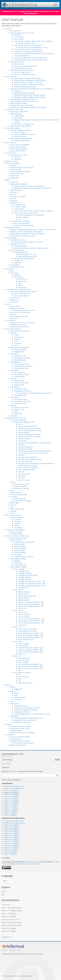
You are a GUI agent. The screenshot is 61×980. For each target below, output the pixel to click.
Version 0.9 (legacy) (10, 852)
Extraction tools (19, 381)
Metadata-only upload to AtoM (24, 259)
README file (22, 281)
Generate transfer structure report (29, 428)
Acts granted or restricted (22, 673)
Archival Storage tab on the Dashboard (31, 215)
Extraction (13, 379)
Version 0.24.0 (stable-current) (14, 821)
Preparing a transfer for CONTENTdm (22, 323)
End (19, 681)
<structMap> (18, 528)
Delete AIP (17, 263)
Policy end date (23, 646)
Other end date (23, 662)
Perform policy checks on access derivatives (33, 453)
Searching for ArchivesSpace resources (27, 708)
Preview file (18, 699)
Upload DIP (14, 201)
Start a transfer (19, 64)
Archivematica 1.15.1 (13, 754)
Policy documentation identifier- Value (31, 650)
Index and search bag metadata (20, 126)
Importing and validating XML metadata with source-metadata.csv (32, 89)
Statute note (22, 608)
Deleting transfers (16, 730)
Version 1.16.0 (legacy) (11, 790)
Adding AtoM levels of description (25, 720)
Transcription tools (20, 399)
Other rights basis (24, 658)
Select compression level (26, 470)
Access (8, 304)
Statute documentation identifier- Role (31, 606)
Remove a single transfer (22, 72)
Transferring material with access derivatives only (30, 58)
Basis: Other (18, 656)
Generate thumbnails (25, 449)
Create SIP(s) (22, 441)
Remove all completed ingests (24, 225)
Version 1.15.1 (9, 916)
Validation (13, 405)
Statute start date (24, 598)
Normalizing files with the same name (22, 236)
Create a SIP (14, 182)
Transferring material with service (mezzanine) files (31, 60)
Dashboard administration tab (16, 418)
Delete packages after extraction (25, 134)
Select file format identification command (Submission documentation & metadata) (36, 464)
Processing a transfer (17, 62)
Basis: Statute (18, 590)
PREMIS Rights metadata (18, 567)
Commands (18, 343)
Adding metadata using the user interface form (30, 186)
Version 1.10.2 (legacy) (11, 803)
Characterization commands (23, 366)
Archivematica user (20, 565)
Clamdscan (18, 159)
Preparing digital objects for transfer (22, 33)
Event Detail (14, 370)
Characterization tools (21, 364)
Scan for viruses (11, 153)
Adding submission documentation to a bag (33, 47)
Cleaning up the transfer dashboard (22, 70)
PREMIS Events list (16, 540)
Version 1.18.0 (11, 908)
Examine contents (20, 136)
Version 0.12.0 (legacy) (11, 846)
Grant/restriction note (25, 683)
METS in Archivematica (13, 515)
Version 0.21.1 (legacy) (11, 827)
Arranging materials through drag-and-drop (28, 718)
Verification (13, 416)
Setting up (17, 91)
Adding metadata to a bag (27, 43)
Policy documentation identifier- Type (30, 648)
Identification (14, 354)
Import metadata (11, 76)
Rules (16, 345)
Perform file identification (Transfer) (30, 430)
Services (12, 950)
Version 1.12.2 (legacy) (11, 799)
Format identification (21, 548)
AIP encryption (15, 265)
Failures (12, 490)
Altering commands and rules (20, 348)
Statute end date (24, 600)
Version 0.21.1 (9, 931)
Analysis (12, 691)
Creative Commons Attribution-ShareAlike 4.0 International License (30, 863)
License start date (24, 615)
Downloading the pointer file (28, 256)
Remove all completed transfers (25, 74)
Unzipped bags (19, 116)
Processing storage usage (18, 495)
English (5, 881)
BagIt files (17, 275)
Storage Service (23, 217)
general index (13, 771)
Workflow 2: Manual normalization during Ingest (26, 232)
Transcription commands (22, 401)
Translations (10, 735)
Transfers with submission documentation (28, 45)
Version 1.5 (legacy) (10, 813)
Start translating (15, 739)
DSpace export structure (18, 147)
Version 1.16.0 (9, 913)
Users (12, 507)
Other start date (23, 660)
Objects (21, 285)
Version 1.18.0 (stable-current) (14, 786)
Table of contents (7, 756)
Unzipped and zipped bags (14, 109)
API (19, 219)
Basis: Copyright (19, 569)
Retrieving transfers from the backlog (22, 733)
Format (16, 335)
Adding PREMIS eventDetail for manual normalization (28, 234)
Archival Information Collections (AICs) (18, 290)
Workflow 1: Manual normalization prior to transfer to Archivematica (33, 230)
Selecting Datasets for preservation (22, 167)
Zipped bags (18, 118)
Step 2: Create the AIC (21, 296)
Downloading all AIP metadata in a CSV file (28, 242)
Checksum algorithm (21, 486)
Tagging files (18, 689)
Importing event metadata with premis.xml (24, 101)
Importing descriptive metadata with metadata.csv (27, 78)
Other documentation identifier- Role (30, 668)
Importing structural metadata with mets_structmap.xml (28, 107)
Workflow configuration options (20, 130)
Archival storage (11, 238)
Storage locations (16, 492)
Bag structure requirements (19, 112)
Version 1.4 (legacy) (10, 815)
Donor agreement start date (28, 629)
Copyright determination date (28, 575)
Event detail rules (20, 377)
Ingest (8, 180)
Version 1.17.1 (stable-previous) (14, 788)
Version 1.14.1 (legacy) (11, 794)
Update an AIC (15, 300)
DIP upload (13, 497)
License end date (24, 617)
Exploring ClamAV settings (18, 155)
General (12, 482)
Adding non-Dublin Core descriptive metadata (29, 85)
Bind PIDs (13, 194)
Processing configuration (18, 420)
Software (17, 561)
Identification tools (20, 356)
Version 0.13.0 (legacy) (11, 844)
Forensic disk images (13, 128)
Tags (16, 695)
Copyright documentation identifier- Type (32, 581)
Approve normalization (26, 447)
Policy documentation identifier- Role (30, 652)
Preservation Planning (13, 329)
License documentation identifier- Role (31, 623)
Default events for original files (24, 542)
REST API (13, 505)
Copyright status (23, 571)
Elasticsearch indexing (21, 488)
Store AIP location (24, 474)
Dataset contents (16, 169)
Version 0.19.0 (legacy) (11, 831)
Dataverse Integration (13, 163)
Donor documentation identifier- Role (31, 637)
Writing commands (20, 350)
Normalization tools (21, 389)
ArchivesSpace (15, 704)
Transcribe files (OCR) (25, 461)
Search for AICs (15, 298)
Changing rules (19, 352)
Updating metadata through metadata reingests (30, 95)
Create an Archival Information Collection (23, 292)
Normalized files (19, 544)
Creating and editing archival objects (26, 710)
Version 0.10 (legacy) (11, 850)
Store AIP (13, 198)
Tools (16, 341)
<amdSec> (17, 523)
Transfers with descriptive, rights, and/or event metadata (33, 41)
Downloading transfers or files (20, 728)
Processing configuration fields (24, 422)
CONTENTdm (10, 321)
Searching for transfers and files (20, 726)
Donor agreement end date (27, 631)
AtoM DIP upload (20, 499)
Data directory (19, 277)
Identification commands (22, 358)
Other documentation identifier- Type (30, 664)
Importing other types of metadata (21, 105)
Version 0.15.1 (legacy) (11, 839)
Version (12, 513)
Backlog (12, 687)
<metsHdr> (18, 519)
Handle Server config (17, 509)
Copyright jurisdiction (25, 573)
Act (19, 675)
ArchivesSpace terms (21, 706)
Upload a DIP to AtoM (17, 308)
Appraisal (9, 685)
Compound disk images (22, 141)
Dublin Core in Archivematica (15, 530)
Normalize (13, 192)
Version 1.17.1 (12, 911)
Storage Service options (22, 484)
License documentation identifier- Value (31, 621)
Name (12, 271)
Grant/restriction (23, 677)
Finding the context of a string (20, 741)
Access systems (15, 306)
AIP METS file (14, 176)
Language (13, 511)
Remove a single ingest (22, 223)
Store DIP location (24, 480)
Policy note (22, 654)
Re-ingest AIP (14, 203)
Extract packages (20, 132)
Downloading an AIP (21, 252)
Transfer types (19, 37)
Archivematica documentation (24, 743)
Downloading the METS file (27, 254)
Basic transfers (19, 39)
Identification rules (20, 360)
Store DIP (13, 314)
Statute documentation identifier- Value (31, 604)
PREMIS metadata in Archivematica (17, 536)
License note (22, 625)
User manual (6, 764)
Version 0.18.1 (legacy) (11, 833)
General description (16, 517)
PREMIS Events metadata (18, 538)
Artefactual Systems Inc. (32, 862)
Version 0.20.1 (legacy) (11, 829)
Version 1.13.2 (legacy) (11, 797)
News (19, 950)
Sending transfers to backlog (23, 557)
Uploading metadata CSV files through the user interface (33, 188)
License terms (23, 612)
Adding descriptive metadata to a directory (28, 83)
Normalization (15, 387)
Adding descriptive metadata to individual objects (30, 80)
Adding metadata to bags (18, 103)
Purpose (17, 339)
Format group (19, 337)
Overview (13, 165)
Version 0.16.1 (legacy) (11, 837)
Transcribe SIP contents (18, 196)
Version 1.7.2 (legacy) (11, 809)
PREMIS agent (15, 503)
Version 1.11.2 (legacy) (11, 801)
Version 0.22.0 (9, 928)
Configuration (14, 178)
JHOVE (16, 412)
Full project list (6, 937)
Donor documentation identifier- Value (31, 635)
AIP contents (14, 273)
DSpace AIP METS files (17, 151)
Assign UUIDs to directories (27, 426)
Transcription (14, 397)
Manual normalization (13, 227)
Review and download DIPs (19, 316)
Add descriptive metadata (18, 184)
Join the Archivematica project (20, 737)
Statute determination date (27, 596)
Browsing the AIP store (18, 240)
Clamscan (17, 157)
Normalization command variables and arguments (35, 393)
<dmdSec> (17, 521)
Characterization (15, 362)
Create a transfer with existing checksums (28, 49)
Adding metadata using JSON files (25, 87)
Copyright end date (24, 579)
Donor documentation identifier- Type (31, 633)
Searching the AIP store (18, 244)
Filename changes (12, 161)
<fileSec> (17, 526)
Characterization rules (21, 368)
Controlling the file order (18, 325)
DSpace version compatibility (19, 145)
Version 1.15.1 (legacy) (11, 792)
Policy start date (23, 644)
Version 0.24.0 (11, 923)
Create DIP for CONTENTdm (19, 327)
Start (20, 679)
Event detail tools (20, 372)
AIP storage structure (17, 267)
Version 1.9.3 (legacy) (11, 805)
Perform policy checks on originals (29, 437)
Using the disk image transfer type (21, 138)
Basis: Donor (18, 627)
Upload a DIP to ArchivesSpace (20, 312)
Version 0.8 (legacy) (10, 854)
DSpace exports (11, 143)
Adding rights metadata (22, 712)
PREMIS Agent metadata (18, 559)
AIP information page (17, 250)
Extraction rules (19, 385)
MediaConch (18, 414)
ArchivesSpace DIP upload (23, 501)
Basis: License (19, 610)
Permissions (18, 35)
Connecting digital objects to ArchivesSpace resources (32, 714)
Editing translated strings (18, 745)
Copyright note (23, 588)
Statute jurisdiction (24, 592)
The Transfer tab (15, 31)
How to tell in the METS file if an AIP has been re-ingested (33, 211)
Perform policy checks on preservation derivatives (35, 451)
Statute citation (23, 594)
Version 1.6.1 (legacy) (11, 811)
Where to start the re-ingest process (26, 213)
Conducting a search (21, 246)
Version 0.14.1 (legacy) (11, 842)
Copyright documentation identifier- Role (32, 586)
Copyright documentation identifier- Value (32, 584)
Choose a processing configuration (26, 66)
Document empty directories (28, 457)
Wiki (3, 895)
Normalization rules (20, 395)
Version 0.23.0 (12, 925)
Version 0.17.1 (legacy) (11, 835)
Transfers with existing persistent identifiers (28, 51)
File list (12, 702)
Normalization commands (23, 391)
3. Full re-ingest (19, 209)
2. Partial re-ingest (20, 207)
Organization (18, 563)
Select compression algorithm (28, 468)
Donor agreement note (26, 639)
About (5, 950)
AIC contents (14, 302)
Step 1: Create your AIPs (22, 294)
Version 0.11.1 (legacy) (11, 848)
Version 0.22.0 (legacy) (11, 825)
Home (4, 892)
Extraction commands (21, 383)
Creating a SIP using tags (22, 722)
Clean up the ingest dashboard (20, 221)
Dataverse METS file (17, 174)
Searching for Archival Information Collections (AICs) (31, 248)
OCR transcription (20, 552)
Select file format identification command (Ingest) (35, 443)
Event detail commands (22, 374)
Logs (20, 283)
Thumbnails (22, 287)
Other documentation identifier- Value (31, 666)
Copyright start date (25, 577)
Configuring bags (15, 114)
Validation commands (21, 408)
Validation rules (19, 410)
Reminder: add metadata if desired (30, 459)
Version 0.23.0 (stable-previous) (14, 823)
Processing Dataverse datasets (20, 172)
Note (20, 670)
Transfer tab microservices (23, 68)
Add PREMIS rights (16, 190)
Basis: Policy (18, 641)
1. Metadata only (20, 205)
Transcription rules (20, 403)
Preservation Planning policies (20, 331)
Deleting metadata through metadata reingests (30, 97)
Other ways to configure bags (24, 124)
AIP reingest (18, 555)
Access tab (13, 319)
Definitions (13, 333)
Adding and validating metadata (24, 93)
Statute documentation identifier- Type (31, 602)
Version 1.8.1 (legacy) (11, 807)
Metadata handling (16, 534)
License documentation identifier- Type (31, 619)
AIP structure (10, 269)
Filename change (20, 546)
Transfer (9, 29)
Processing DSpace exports (19, 149)
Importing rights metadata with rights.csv (23, 99)
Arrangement (14, 716)
